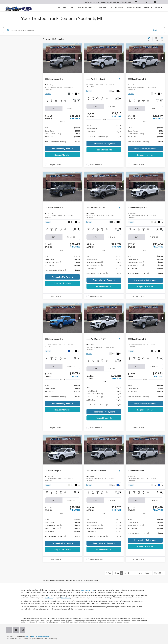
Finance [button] (159, 8)
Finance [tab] (71, 109)
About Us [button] (148, 8)
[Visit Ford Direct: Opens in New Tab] (58, 639)
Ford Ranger (66, 598)
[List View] (162, 39)
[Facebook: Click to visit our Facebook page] (10, 630)
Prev (116, 573)
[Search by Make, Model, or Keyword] (81, 30)
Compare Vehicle (55, 165)
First (109, 573)
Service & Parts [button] (116, 8)
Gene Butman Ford (87, 590)
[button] (80, 58)
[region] (62, 135)
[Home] (59, 8)
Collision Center (134, 8)
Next (140, 573)
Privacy (33, 636)
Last (148, 573)
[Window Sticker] (78, 101)
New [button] (65, 8)
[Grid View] (156, 39)
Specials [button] (102, 8)
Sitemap (28, 636)
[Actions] (78, 79)
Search (155, 30)
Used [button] (72, 8)
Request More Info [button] (62, 155)
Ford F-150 (49, 598)
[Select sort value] (150, 39)
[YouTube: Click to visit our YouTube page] (16, 630)
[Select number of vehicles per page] (159, 573)
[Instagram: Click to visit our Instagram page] (23, 630)
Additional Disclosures (43, 636)
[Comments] (75, 101)
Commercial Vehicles (86, 8)
